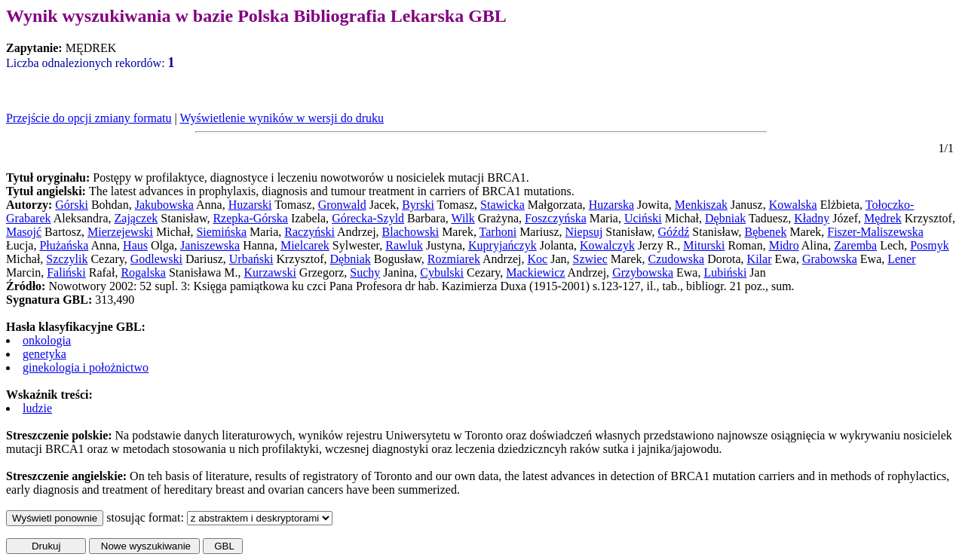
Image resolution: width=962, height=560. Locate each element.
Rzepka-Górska (250, 218)
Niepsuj (584, 232)
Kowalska (793, 205)
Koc (538, 259)
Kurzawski (270, 272)
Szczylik (67, 259)
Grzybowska (643, 272)
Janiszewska (210, 245)
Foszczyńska (556, 218)
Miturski (704, 245)
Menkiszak (701, 205)
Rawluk (404, 245)
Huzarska (611, 205)
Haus (135, 245)
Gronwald (342, 205)
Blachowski (411, 232)
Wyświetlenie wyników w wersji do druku (282, 118)
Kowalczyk (607, 245)
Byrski (418, 205)
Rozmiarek (454, 259)
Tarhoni (498, 232)
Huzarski (250, 205)
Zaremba (855, 245)
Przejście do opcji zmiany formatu (89, 118)
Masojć (24, 232)
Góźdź (674, 232)
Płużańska (64, 245)
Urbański (251, 259)
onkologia (47, 340)
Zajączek (136, 218)
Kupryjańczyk (502, 245)
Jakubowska (164, 205)
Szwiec (590, 259)
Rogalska (143, 272)
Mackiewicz (535, 272)
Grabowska (830, 259)
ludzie (37, 408)
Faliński (66, 272)
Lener (901, 259)
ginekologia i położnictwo (86, 367)
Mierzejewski (120, 232)
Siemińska (221, 232)
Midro (784, 245)
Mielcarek (305, 245)
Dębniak (725, 218)
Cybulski (442, 272)
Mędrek (883, 218)
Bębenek (765, 232)
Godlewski (156, 259)
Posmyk (930, 245)
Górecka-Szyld (368, 218)
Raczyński (309, 232)
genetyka (44, 354)
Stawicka (502, 205)
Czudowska (677, 259)
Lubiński (725, 272)
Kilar (760, 259)
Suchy (365, 272)
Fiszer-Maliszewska (875, 232)
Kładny (812, 218)
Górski (72, 205)
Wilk (463, 218)
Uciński (643, 218)
